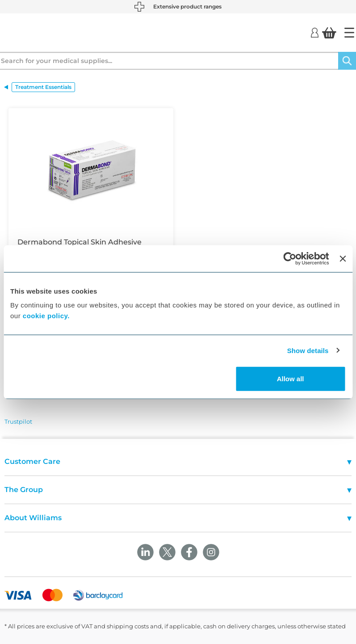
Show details (308, 350)
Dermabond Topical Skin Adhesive (80, 242)
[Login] (315, 32)
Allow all (291, 379)
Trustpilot (18, 421)
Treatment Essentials (43, 87)
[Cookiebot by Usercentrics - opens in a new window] (290, 258)
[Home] (349, 33)
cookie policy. (46, 316)
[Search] (347, 61)
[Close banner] (343, 258)
